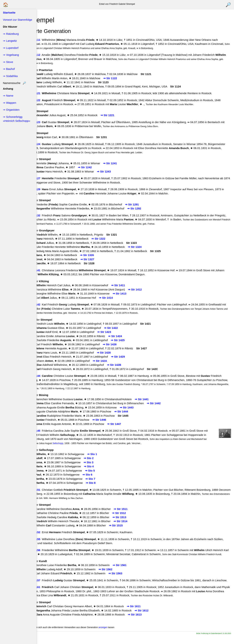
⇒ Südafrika (10, 76)
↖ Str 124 (46, 144)
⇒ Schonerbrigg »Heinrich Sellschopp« (17, 119)
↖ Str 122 (46, 100)
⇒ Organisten (11, 110)
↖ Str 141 (46, 270)
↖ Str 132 (46, 215)
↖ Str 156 (46, 550)
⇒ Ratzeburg (11, 34)
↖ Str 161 (46, 595)
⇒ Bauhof (9, 69)
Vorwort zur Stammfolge (18, 20)
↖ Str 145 (46, 431)
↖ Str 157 (46, 584)
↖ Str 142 (46, 304)
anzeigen (115, 636)
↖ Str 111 (46, 40)
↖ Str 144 (46, 376)
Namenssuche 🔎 (15, 83)
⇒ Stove (8, 62)
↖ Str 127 (46, 178)
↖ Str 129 (46, 189)
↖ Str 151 (46, 490)
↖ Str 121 (46, 93)
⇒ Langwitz (10, 41)
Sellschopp (98, 443)
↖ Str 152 (46, 532)
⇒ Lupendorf (11, 48)
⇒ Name (8, 96)
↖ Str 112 (46, 55)
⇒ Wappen (10, 103)
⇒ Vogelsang (11, 55)
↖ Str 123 (46, 122)
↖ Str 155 (46, 539)
